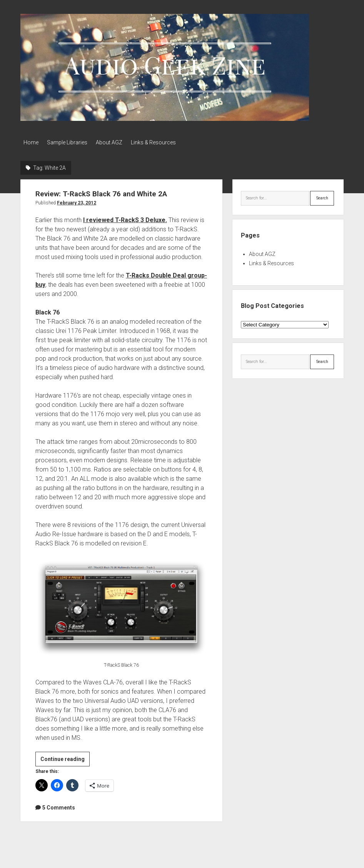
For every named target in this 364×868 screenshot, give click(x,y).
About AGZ (115, 142)
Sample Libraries (70, 142)
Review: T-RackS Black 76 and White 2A (107, 192)
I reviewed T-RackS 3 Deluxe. (125, 218)
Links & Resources (163, 142)
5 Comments (59, 806)
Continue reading (65, 759)
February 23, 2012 (77, 201)
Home (31, 142)
